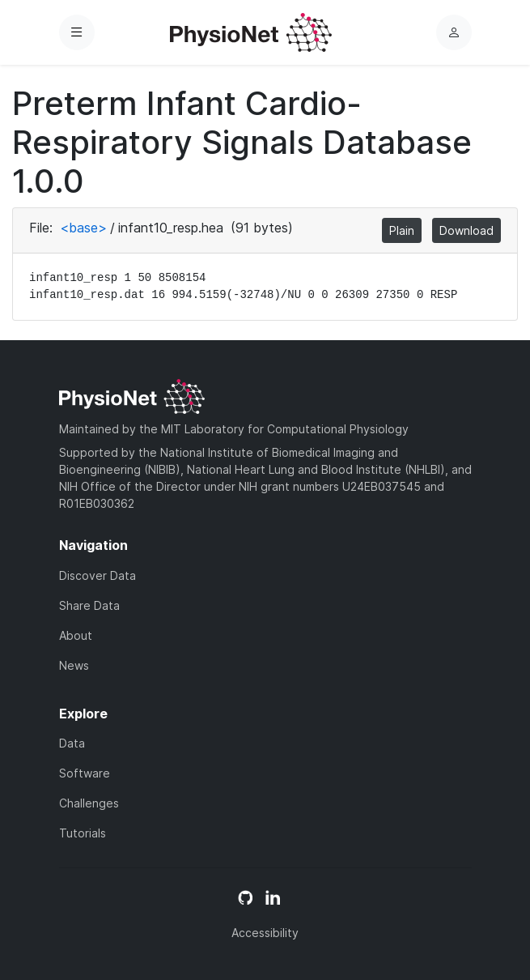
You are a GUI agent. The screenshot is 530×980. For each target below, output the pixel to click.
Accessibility (265, 933)
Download (466, 230)
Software (85, 773)
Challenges (89, 803)
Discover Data (98, 575)
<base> (83, 228)
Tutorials (83, 833)
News (74, 665)
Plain (402, 230)
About (76, 635)
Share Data (89, 605)
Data (72, 743)
